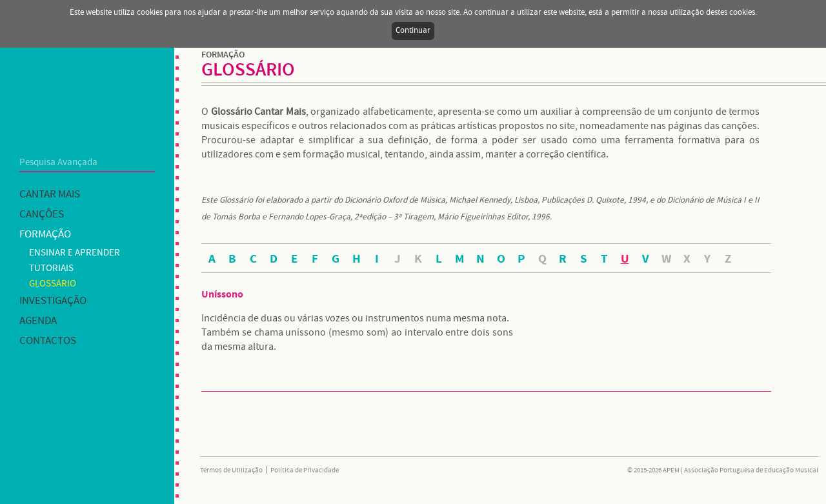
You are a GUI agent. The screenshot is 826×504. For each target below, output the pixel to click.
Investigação (53, 301)
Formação (45, 235)
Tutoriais (51, 268)
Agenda (38, 321)
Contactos (48, 341)
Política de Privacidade (305, 470)
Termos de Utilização (231, 470)
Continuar (413, 31)
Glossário (53, 284)
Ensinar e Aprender (75, 253)
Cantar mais (50, 195)
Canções (42, 215)
